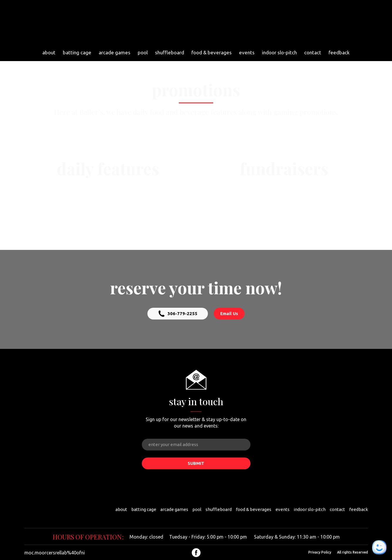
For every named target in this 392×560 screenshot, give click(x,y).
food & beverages (212, 52)
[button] (178, 314)
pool (143, 52)
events (247, 52)
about (49, 52)
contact (313, 52)
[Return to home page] (194, 23)
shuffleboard (170, 52)
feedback (339, 52)
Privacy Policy (320, 552)
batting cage (77, 52)
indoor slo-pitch (279, 52)
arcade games (115, 52)
